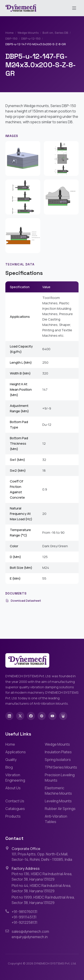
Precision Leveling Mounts (60, 778)
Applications (16, 752)
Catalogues (15, 809)
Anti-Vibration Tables (56, 819)
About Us (13, 788)
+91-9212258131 (25, 922)
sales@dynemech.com (30, 931)
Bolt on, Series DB (55, 33)
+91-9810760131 (25, 912)
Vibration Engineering (15, 778)
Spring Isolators (58, 760)
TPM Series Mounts (61, 767)
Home (10, 33)
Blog (9, 767)
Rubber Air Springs (60, 809)
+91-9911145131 (24, 917)
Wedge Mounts (28, 33)
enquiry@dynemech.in (30, 937)
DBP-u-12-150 (31, 38)
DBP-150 (11, 38)
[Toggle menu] (74, 8)
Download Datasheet (23, 601)
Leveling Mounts (58, 801)
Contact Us (15, 801)
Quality (11, 760)
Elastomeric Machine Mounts (58, 791)
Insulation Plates (58, 752)
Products (13, 816)
